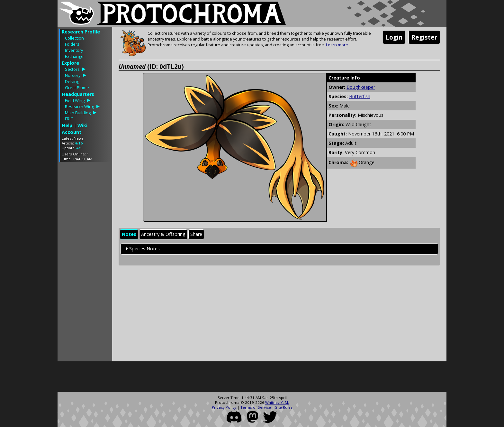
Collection (74, 38)
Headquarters (78, 94)
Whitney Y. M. (277, 402)
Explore (70, 63)
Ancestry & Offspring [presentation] (163, 234)
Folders (72, 44)
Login (394, 37)
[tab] (129, 234)
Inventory (74, 50)
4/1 (79, 148)
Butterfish (360, 96)
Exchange (74, 56)
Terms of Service (256, 407)
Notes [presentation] (129, 234)
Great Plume (77, 88)
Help (67, 125)
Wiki (82, 125)
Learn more (337, 45)
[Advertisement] (85, 263)
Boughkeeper (361, 87)
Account (72, 132)
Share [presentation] (196, 234)
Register (424, 37)
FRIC (69, 119)
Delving (72, 81)
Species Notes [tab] (142, 249)
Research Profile (81, 32)
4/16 (79, 143)
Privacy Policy (224, 407)
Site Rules (284, 407)
